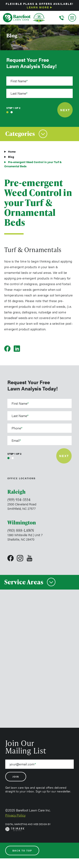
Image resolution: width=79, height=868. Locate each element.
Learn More (38, 7)
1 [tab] (7, 112)
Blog (11, 157)
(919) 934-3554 (19, 500)
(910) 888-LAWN (21, 530)
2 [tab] (12, 112)
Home (12, 151)
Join (16, 777)
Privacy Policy (15, 815)
